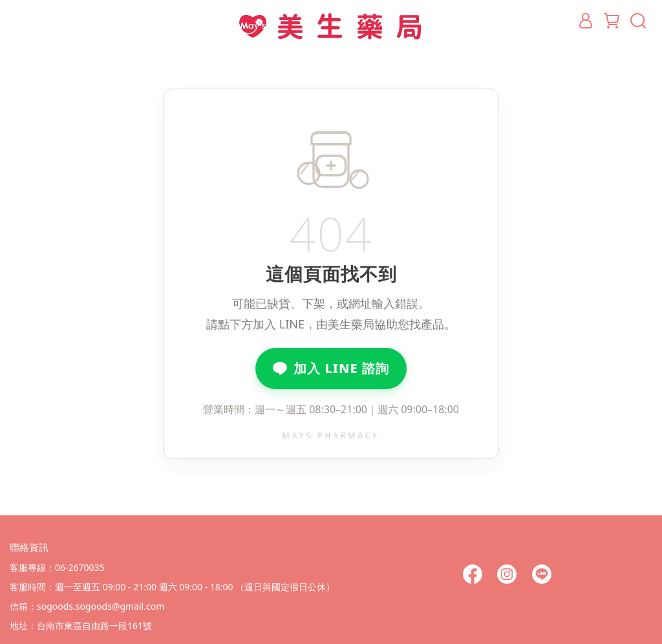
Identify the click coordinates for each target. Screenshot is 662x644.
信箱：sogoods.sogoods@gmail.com (87, 606)
